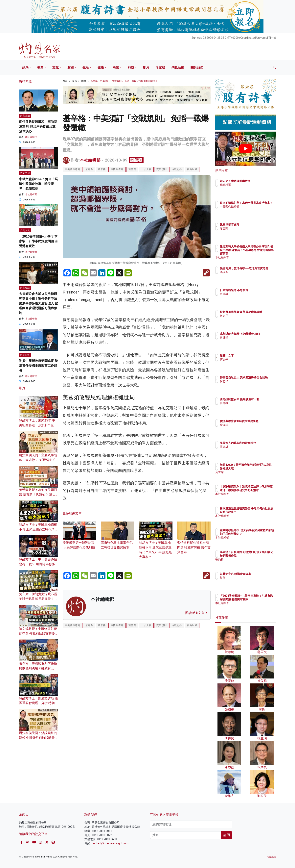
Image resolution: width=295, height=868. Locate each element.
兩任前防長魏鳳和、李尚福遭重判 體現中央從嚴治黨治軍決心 (38, 127)
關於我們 (197, 67)
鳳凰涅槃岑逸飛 (253, 225)
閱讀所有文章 (196, 613)
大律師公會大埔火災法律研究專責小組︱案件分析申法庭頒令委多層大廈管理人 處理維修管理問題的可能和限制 (38, 303)
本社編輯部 (90, 160)
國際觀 (136, 160)
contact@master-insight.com (110, 843)
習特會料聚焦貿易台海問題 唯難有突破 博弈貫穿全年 (194, 541)
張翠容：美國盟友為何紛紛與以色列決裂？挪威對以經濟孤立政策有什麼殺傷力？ (38, 668)
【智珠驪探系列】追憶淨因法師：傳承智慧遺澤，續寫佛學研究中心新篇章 (258, 490)
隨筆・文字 (250, 356)
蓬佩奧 (132, 169)
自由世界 (192, 169)
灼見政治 (25, 116)
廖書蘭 (247, 228)
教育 (40, 67)
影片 (146, 67)
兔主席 (247, 476)
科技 (131, 67)
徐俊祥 (247, 428)
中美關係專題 (73, 169)
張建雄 (247, 294)
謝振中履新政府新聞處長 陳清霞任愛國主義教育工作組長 (38, 366)
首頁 (65, 81)
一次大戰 (146, 169)
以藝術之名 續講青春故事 (259, 574)
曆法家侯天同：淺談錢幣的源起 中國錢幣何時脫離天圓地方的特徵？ (38, 738)
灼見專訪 (25, 288)
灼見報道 (25, 355)
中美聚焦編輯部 (253, 210)
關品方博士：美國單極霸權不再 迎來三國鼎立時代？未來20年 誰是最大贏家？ (156, 544)
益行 (246, 578)
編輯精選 (249, 185)
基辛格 (102, 169)
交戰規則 (162, 169)
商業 (116, 67)
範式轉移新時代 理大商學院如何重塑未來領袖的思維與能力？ (258, 534)
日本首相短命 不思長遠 (257, 290)
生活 (86, 67)
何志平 (247, 319)
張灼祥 (247, 563)
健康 (101, 67)
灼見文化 (25, 173)
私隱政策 (272, 857)
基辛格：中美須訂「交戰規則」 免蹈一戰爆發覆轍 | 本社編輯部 (124, 81)
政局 (25, 67)
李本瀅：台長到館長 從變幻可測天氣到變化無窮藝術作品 (259, 556)
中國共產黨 (117, 169)
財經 (71, 67)
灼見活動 (178, 67)
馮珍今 (247, 276)
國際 (84, 81)
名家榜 (160, 67)
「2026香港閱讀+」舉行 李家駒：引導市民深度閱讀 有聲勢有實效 (38, 241)
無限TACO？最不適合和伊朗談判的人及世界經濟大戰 (258, 468)
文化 (56, 67)
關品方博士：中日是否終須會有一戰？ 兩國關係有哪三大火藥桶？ (38, 564)
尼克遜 (89, 169)
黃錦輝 (247, 341)
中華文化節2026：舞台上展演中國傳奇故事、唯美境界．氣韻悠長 (38, 184)
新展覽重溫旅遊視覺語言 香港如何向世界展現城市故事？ (258, 512)
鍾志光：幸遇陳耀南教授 (258, 181)
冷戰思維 (177, 169)
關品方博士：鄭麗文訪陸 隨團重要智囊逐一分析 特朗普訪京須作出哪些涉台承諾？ (38, 703)
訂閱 (227, 835)
